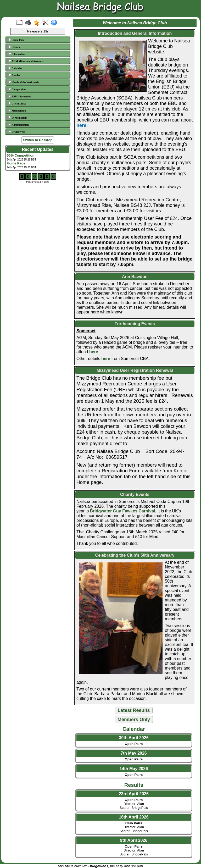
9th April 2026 (134, 840)
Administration (19, 125)
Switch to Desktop (38, 140)
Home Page (16, 40)
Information (17, 54)
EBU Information (20, 96)
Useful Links (17, 103)
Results (14, 75)
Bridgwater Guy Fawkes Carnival (123, 511)
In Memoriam (18, 118)
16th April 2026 (134, 817)
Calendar (15, 68)
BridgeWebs (17, 132)
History (14, 47)
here (94, 352)
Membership (17, 110)
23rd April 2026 (134, 794)
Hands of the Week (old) (24, 82)
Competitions (18, 89)
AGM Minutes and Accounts (26, 61)
